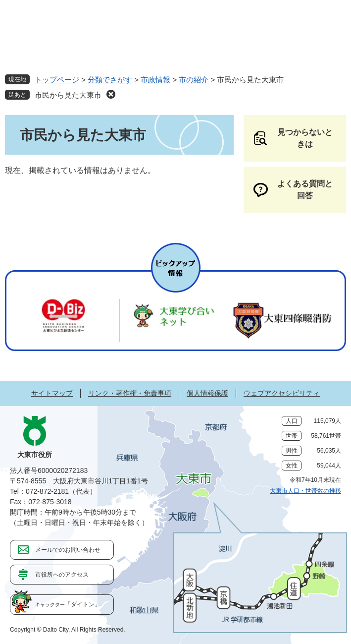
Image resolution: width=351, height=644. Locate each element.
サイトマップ (52, 393)
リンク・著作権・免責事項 (130, 393)
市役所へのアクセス (62, 575)
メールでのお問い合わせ (68, 550)
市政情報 (155, 80)
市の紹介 (194, 80)
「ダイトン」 (68, 604)
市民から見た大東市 (68, 95)
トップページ (57, 80)
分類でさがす (110, 80)
